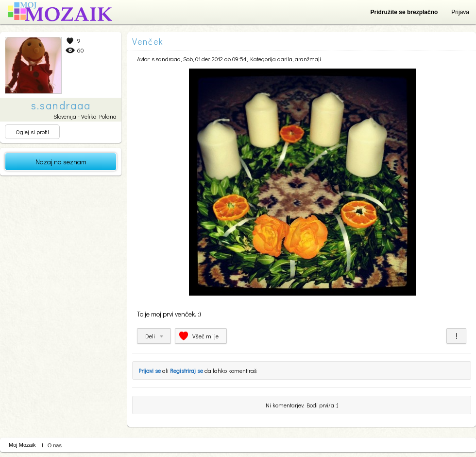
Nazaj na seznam (61, 162)
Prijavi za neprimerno (456, 336)
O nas (55, 445)
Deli (150, 336)
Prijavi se (150, 370)
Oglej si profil (32, 132)
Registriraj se (187, 370)
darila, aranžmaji (299, 59)
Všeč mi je (205, 336)
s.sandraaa (166, 59)
